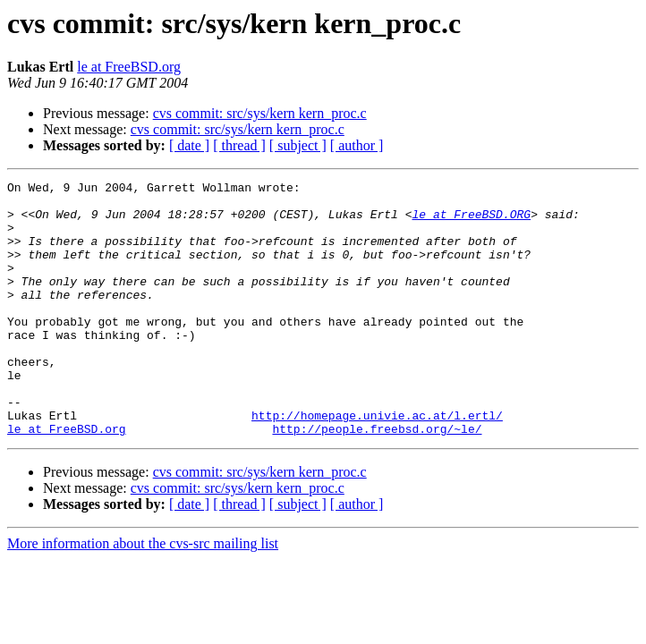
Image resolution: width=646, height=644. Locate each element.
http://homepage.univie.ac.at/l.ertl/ (377, 463)
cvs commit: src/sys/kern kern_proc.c (260, 113)
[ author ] (357, 145)
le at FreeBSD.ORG (471, 222)
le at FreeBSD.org (129, 67)
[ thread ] (239, 145)
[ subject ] (298, 145)
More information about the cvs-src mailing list (143, 594)
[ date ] (189, 145)
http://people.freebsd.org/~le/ (377, 479)
